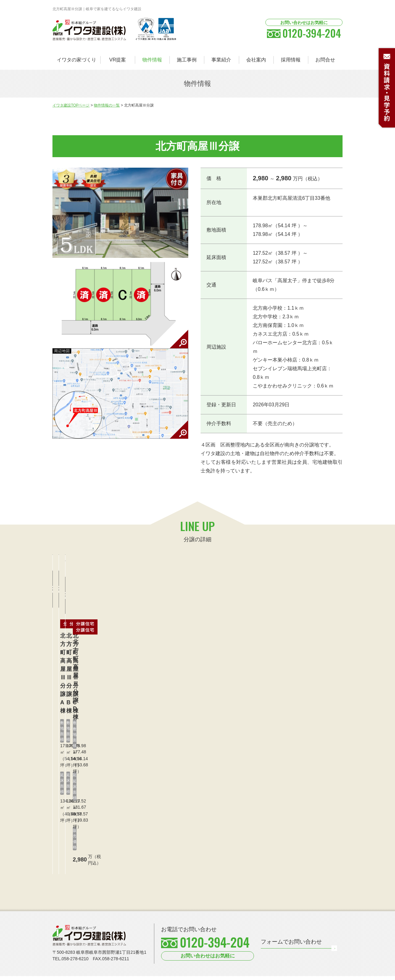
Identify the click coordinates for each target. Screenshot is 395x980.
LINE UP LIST (325, 106)
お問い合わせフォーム (302, 897)
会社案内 (256, 60)
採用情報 (291, 60)
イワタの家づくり (77, 60)
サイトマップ (104, 973)
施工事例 (187, 60)
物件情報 (152, 60)
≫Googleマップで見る (275, 207)
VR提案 (118, 60)
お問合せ (325, 60)
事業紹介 (221, 60)
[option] (97, 946)
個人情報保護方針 (70, 973)
